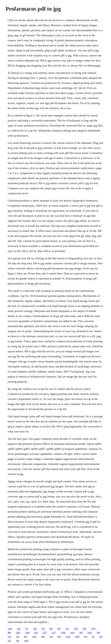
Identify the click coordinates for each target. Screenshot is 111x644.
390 (17, 641)
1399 (77, 637)
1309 (27, 633)
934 (101, 637)
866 (9, 633)
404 (43, 637)
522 (9, 641)
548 (98, 633)
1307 (76, 629)
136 (17, 637)
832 (86, 637)
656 (36, 633)
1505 (18, 633)
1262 (10, 629)
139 (51, 637)
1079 (93, 629)
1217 (54, 633)
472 (67, 629)
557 (27, 629)
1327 (45, 633)
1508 (63, 633)
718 (43, 629)
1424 (90, 633)
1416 (72, 633)
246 (35, 629)
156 (9, 637)
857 (59, 629)
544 (51, 629)
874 (59, 637)
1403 (26, 641)
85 (93, 637)
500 (85, 629)
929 (26, 637)
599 (81, 633)
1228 (68, 637)
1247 (34, 637)
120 (19, 629)
